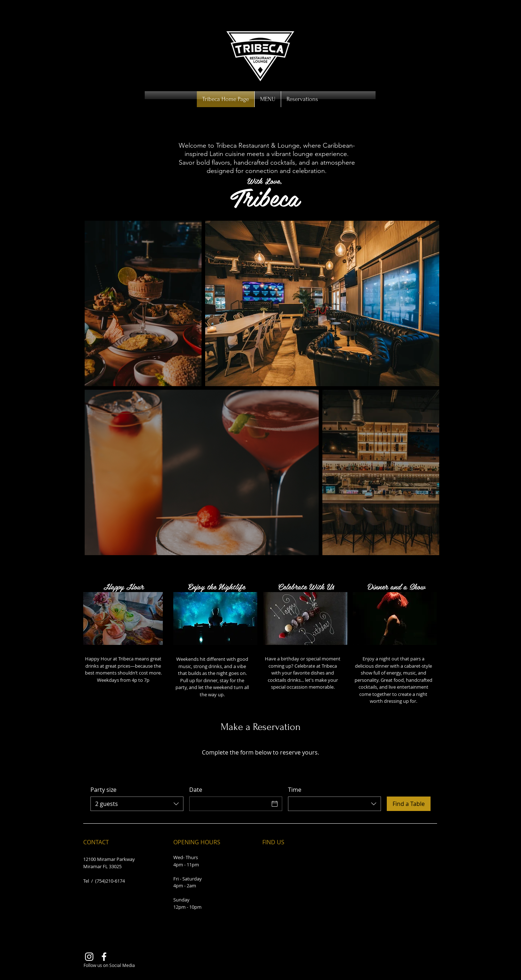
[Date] (229, 804)
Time (295, 790)
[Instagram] (89, 957)
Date (196, 790)
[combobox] (137, 804)
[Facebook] (104, 957)
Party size (103, 790)
